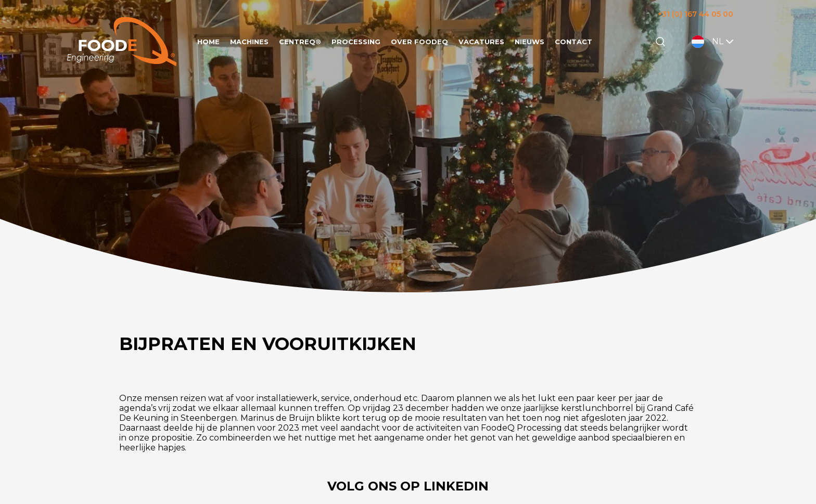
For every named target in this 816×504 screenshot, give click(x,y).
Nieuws (530, 42)
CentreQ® (300, 42)
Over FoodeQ (419, 42)
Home (208, 42)
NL (714, 42)
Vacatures (481, 42)
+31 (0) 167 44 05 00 (696, 14)
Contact (573, 42)
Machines (249, 42)
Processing (356, 42)
